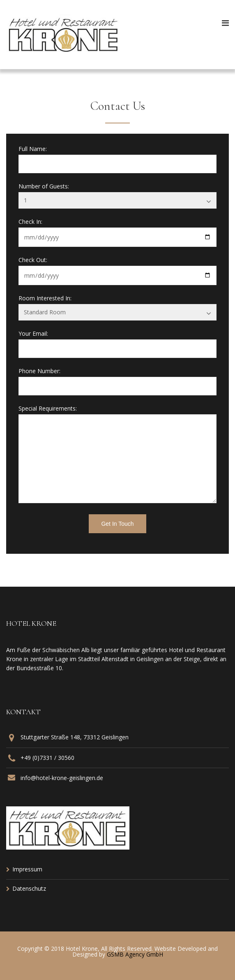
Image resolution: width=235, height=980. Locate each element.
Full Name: (33, 149)
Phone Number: (39, 371)
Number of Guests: (44, 186)
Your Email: (33, 334)
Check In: (30, 222)
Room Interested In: (45, 298)
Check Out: (33, 260)
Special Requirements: (48, 409)
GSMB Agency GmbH (135, 954)
